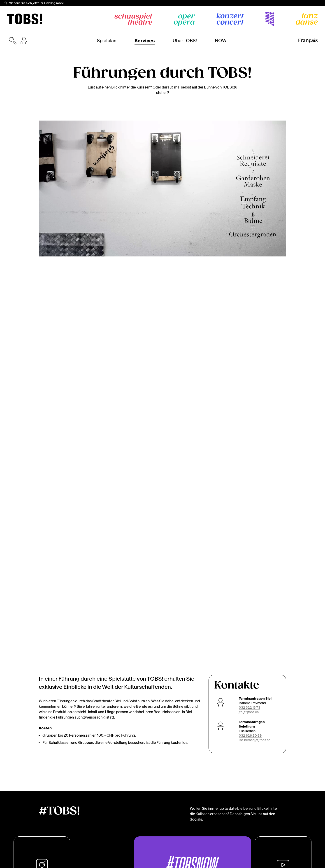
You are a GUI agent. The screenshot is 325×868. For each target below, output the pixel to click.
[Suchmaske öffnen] (13, 41)
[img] (25, 19)
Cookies (45, 863)
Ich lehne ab (261, 856)
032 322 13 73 (250, 300)
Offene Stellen (225, 863)
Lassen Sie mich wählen (274, 845)
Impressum (106, 863)
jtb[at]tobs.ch (249, 305)
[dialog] (275, 843)
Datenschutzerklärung (74, 863)
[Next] (286, 188)
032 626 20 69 (250, 328)
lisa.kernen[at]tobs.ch (255, 333)
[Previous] (39, 188)
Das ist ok (291, 856)
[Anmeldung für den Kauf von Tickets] (24, 41)
